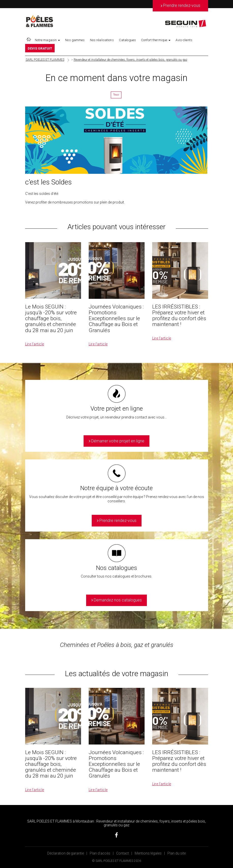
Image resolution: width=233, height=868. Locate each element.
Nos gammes (75, 40)
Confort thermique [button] (156, 40)
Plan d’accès (100, 853)
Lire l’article (35, 344)
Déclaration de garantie (66, 853)
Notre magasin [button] (48, 40)
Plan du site (177, 853)
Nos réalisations (102, 40)
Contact (122, 853)
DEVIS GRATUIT (40, 48)
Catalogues (127, 40)
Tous (116, 95)
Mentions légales (148, 853)
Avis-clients (184, 40)
